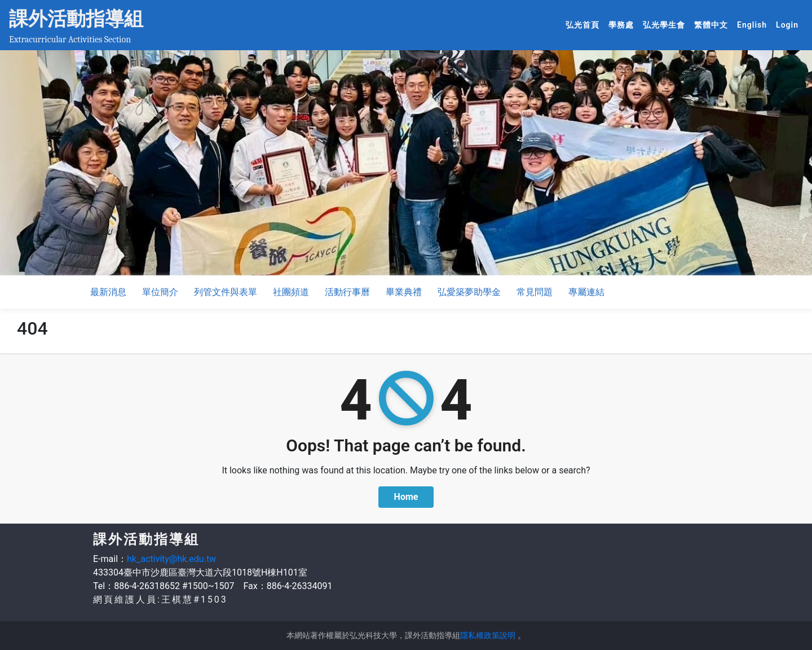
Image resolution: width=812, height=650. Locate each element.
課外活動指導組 (76, 19)
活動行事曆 (347, 292)
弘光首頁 (585, 24)
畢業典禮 (404, 292)
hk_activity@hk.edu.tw (171, 559)
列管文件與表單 (226, 292)
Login (787, 25)
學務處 (623, 24)
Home (406, 497)
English (754, 24)
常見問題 (535, 292)
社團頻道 (291, 292)
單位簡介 (160, 292)
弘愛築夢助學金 (469, 292)
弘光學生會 (666, 24)
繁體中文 (713, 24)
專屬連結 (586, 292)
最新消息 (108, 292)
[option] (406, 163)
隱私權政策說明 (488, 635)
